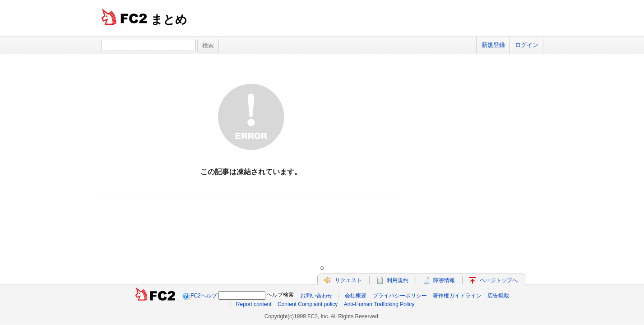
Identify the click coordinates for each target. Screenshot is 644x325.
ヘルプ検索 (280, 295)
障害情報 (444, 280)
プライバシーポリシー (400, 296)
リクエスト (348, 280)
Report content (254, 304)
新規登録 (493, 45)
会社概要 (356, 296)
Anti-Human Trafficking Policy (379, 304)
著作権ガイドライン (457, 296)
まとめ (169, 19)
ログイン (527, 45)
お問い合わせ (316, 296)
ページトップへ (499, 280)
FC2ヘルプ (204, 296)
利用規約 (398, 280)
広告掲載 (498, 296)
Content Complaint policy (308, 304)
